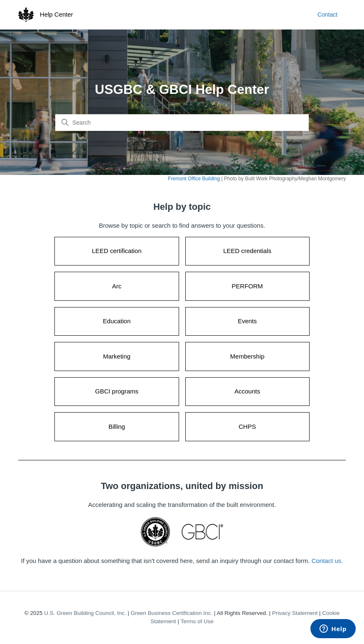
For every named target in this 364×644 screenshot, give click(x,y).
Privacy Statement (295, 613)
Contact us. (327, 561)
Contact (327, 15)
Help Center (57, 14)
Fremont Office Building (194, 179)
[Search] (182, 123)
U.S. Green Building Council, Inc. (85, 613)
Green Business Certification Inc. (172, 613)
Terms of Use (197, 621)
